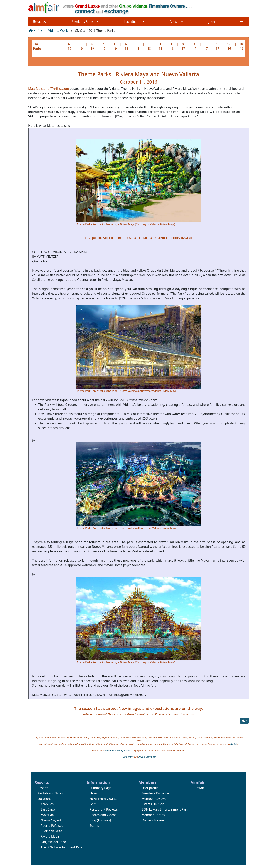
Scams (94, 826)
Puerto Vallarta (51, 831)
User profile (150, 788)
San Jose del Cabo (53, 842)
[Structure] (32, 31)
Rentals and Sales (50, 793)
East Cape (48, 809)
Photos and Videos (103, 815)
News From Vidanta (104, 799)
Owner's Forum (153, 820)
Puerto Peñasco (52, 826)
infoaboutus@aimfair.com (118, 750)
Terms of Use (127, 757)
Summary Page (101, 788)
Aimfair (234, 744)
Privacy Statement (147, 757)
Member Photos (153, 815)
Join (212, 21)
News (176, 21)
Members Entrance (155, 793)
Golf (93, 804)
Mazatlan (47, 815)
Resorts (39, 21)
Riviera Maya (50, 836)
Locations (134, 21)
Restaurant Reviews (104, 809)
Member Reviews (154, 799)
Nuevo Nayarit (51, 820)
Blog (93, 820)
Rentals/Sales (85, 21)
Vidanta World (58, 31)
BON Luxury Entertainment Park (165, 809)
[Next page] (42, 31)
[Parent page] (39, 31)
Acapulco (47, 804)
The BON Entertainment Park (62, 847)
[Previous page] (36, 31)
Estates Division (153, 804)
